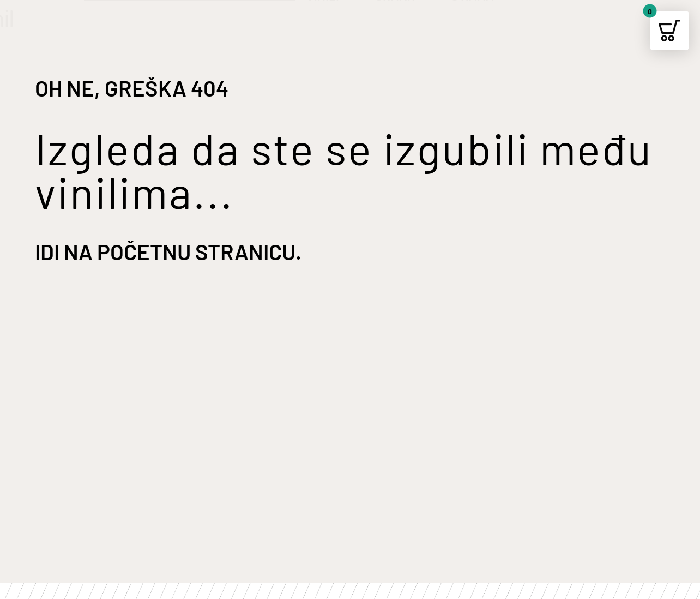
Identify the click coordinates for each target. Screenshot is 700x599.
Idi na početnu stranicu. (168, 251)
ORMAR (402, 20)
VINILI (330, 20)
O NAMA (479, 20)
